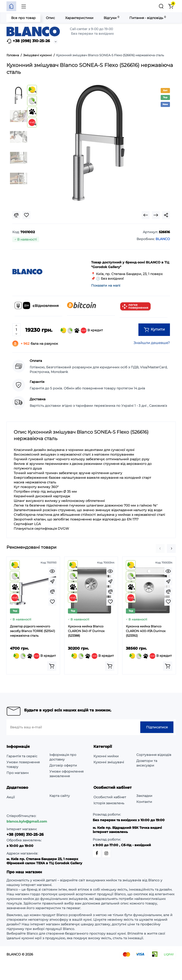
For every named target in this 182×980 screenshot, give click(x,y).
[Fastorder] (52, 581)
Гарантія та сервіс (22, 756)
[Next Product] (156, 215)
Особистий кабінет (110, 797)
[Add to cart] (52, 666)
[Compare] (16, 215)
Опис (50, 18)
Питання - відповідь (148, 18)
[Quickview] (52, 571)
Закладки (144, 796)
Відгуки (111, 18)
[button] (160, 548)
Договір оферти (63, 765)
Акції (11, 797)
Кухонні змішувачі (109, 762)
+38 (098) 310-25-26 (28, 41)
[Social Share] (166, 215)
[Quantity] (16, 330)
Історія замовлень (109, 803)
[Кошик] (171, 6)
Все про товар (23, 18)
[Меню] (24, 6)
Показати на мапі (106, 285)
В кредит (82, 330)
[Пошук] (161, 6)
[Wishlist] (26, 215)
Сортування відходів (154, 755)
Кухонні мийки (106, 756)
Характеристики (79, 18)
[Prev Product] (146, 215)
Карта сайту (60, 796)
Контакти (144, 802)
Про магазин (18, 773)
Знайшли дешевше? (152, 343)
